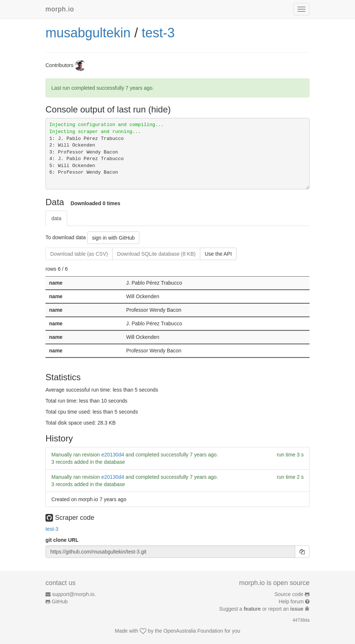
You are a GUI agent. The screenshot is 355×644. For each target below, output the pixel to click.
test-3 (158, 33)
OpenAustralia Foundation (193, 631)
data (56, 218)
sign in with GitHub (114, 238)
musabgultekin (88, 33)
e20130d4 (113, 455)
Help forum (291, 602)
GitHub (60, 602)
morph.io (60, 9)
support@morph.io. (74, 594)
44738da (301, 620)
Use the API (218, 254)
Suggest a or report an (262, 609)
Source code (289, 594)
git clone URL (62, 540)
